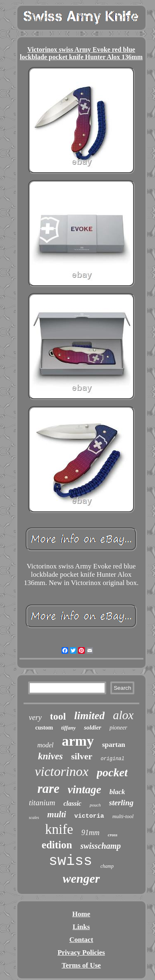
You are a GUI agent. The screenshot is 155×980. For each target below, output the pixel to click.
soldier (93, 727)
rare (48, 789)
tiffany (68, 728)
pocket (112, 772)
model (45, 745)
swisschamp (100, 846)
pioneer (118, 728)
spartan (114, 745)
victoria (89, 816)
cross (113, 835)
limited (90, 716)
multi (57, 814)
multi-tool (123, 816)
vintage (85, 790)
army (77, 741)
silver (82, 756)
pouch (95, 805)
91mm (91, 833)
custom (44, 728)
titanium (42, 803)
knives (50, 756)
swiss (70, 861)
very (35, 718)
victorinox (62, 771)
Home (81, 914)
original (112, 759)
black (117, 792)
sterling (121, 803)
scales (34, 817)
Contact (81, 940)
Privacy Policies (81, 952)
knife (59, 829)
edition (57, 845)
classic (72, 803)
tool (58, 716)
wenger (81, 878)
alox (123, 715)
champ (107, 866)
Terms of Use (81, 965)
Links (81, 927)
